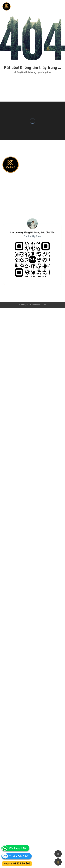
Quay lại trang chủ (33, 82)
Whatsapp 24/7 (18, 848)
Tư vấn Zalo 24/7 (19, 856)
